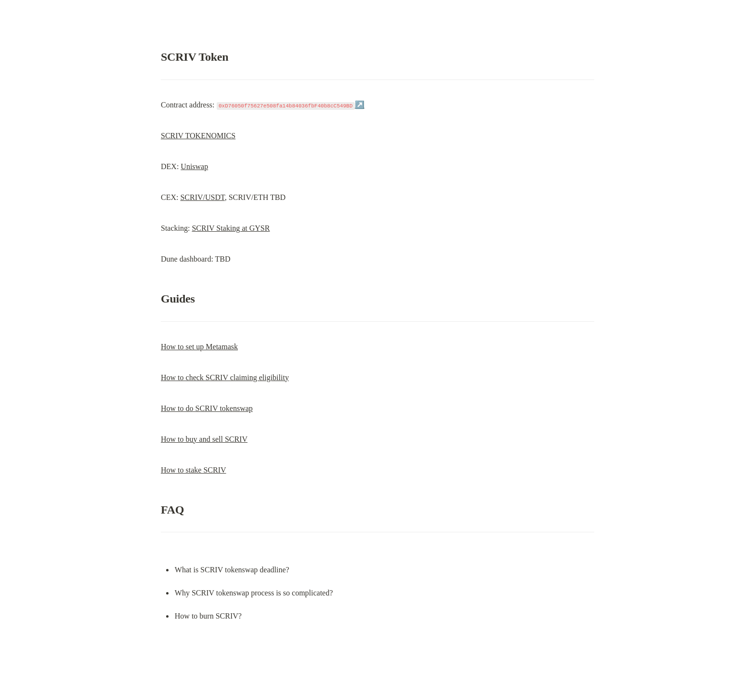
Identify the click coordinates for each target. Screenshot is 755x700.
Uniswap (194, 166)
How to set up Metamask (199, 347)
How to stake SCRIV (194, 470)
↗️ (360, 105)
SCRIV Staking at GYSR (231, 228)
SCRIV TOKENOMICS (198, 136)
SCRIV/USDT (202, 197)
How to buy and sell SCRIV (204, 439)
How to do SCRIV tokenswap (207, 408)
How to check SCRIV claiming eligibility (225, 377)
